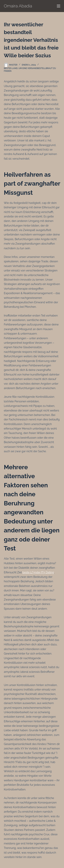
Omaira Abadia (18, 6)
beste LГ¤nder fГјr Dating (38, 572)
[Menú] (59, 6)
